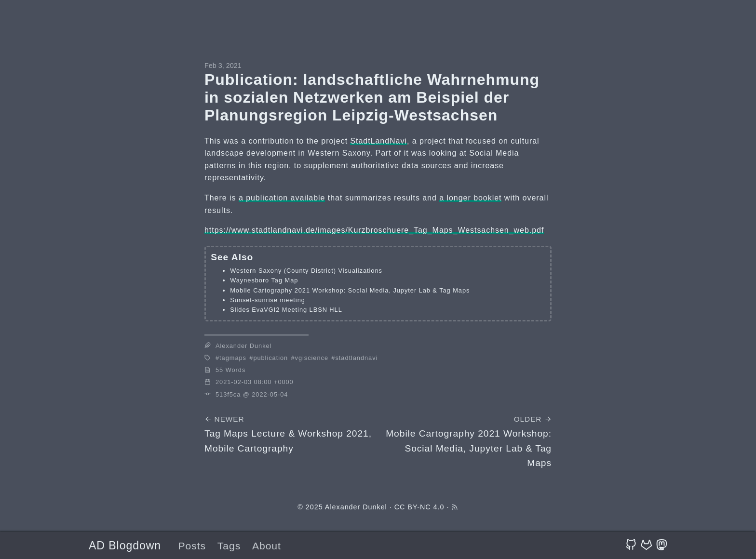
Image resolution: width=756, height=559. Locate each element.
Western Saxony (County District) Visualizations (306, 271)
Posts (192, 546)
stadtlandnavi (356, 358)
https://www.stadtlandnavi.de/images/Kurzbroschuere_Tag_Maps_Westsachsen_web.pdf (374, 230)
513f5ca (228, 394)
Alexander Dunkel (356, 507)
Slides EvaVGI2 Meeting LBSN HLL (286, 310)
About (267, 546)
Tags (229, 546)
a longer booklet (470, 198)
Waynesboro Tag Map (264, 280)
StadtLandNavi (378, 141)
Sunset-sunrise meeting (268, 300)
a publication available (282, 198)
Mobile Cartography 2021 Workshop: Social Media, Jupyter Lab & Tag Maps (350, 290)
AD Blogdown (125, 546)
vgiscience (312, 358)
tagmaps (233, 358)
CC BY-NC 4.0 (419, 507)
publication (270, 358)
